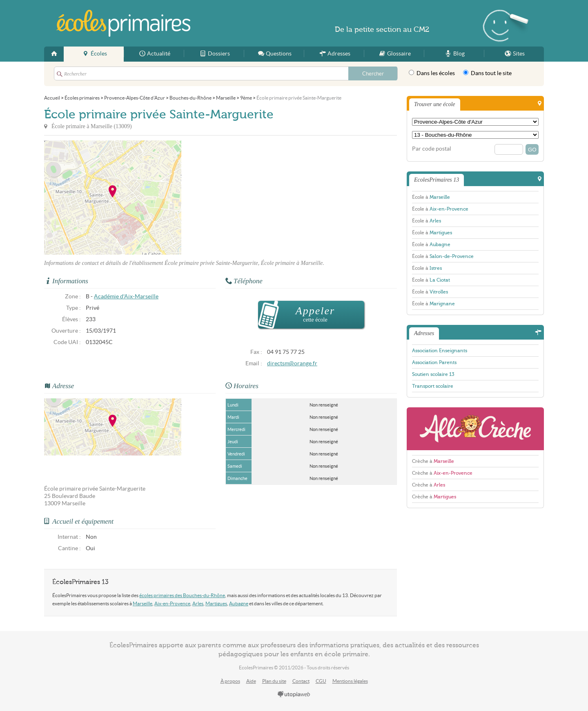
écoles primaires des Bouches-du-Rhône (182, 595)
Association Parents (434, 362)
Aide (251, 681)
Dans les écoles (432, 73)
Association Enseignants (440, 351)
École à (431, 197)
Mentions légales (350, 681)
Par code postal (432, 149)
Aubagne (239, 603)
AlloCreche (475, 429)
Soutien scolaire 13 (433, 374)
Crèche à (433, 461)
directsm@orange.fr (292, 363)
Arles (198, 603)
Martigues (216, 603)
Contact (301, 681)
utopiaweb (294, 695)
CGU (321, 681)
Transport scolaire (433, 386)
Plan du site (274, 681)
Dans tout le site (487, 73)
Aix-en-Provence (172, 603)
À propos (230, 681)
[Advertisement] (255, 198)
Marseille (143, 603)
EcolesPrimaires (123, 23)
